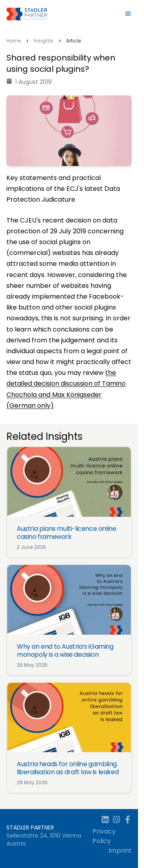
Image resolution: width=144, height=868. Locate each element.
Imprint (120, 851)
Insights (43, 41)
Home (14, 41)
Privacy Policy (104, 836)
